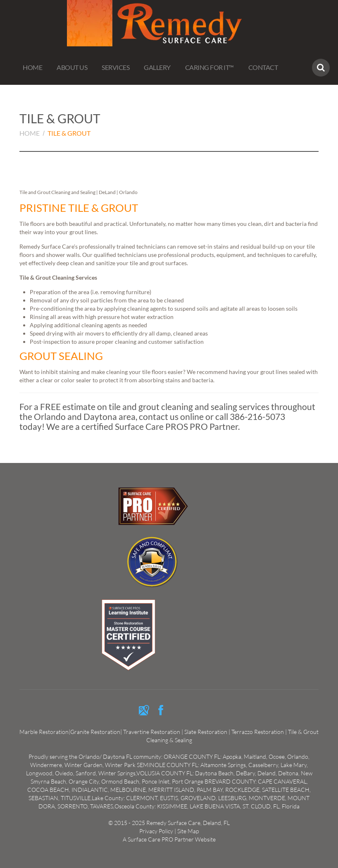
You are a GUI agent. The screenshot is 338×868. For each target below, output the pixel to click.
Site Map (188, 831)
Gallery (157, 67)
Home (32, 67)
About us (72, 67)
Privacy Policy (156, 831)
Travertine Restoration (152, 732)
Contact (263, 67)
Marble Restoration (44, 732)
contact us (159, 416)
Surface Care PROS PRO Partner (176, 426)
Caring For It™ (209, 67)
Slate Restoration (206, 732)
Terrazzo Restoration (258, 732)
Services (115, 67)
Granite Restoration (95, 732)
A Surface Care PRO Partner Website (169, 839)
